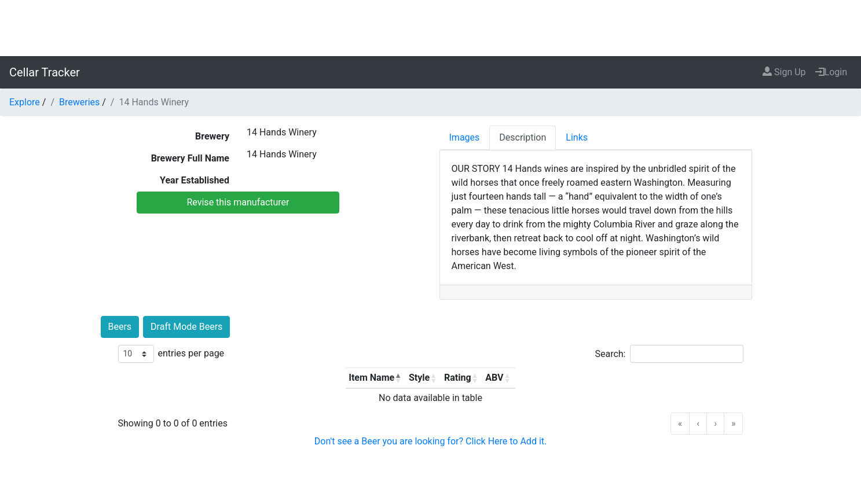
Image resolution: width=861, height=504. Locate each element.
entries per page (191, 353)
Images (465, 137)
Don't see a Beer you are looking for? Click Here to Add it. (430, 441)
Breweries (79, 102)
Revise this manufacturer (238, 202)
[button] (398, 378)
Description (523, 137)
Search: (610, 354)
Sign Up (784, 72)
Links (577, 137)
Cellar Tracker (45, 72)
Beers (120, 327)
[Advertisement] (431, 26)
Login (831, 72)
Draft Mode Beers (186, 327)
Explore (25, 102)
